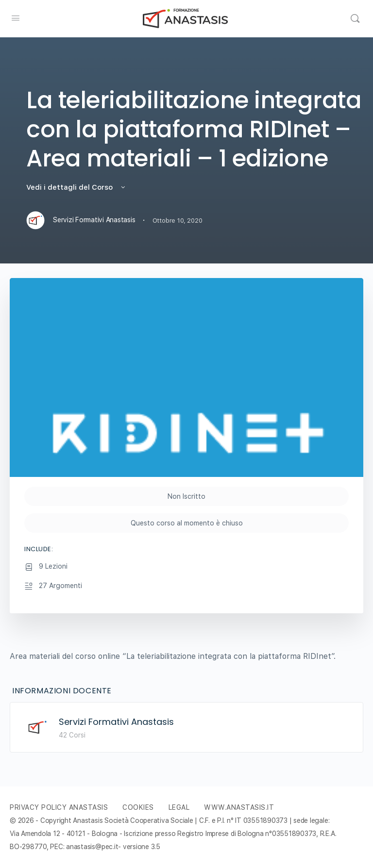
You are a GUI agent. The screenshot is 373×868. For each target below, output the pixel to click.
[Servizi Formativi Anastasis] (37, 727)
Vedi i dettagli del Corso (76, 187)
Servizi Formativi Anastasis (116, 722)
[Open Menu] (16, 18)
